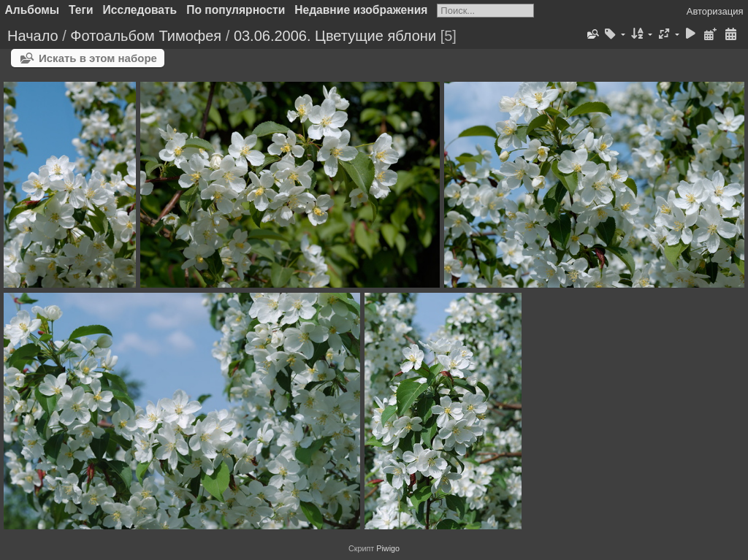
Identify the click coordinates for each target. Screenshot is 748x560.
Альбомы (33, 10)
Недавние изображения (361, 10)
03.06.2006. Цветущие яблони (335, 36)
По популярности (236, 10)
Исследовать (140, 10)
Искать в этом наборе (98, 58)
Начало (33, 36)
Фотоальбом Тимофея (146, 36)
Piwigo (388, 548)
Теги (81, 10)
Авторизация (715, 11)
